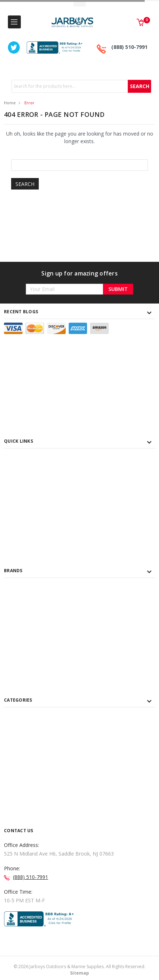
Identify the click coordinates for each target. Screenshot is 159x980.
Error (29, 103)
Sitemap (79, 973)
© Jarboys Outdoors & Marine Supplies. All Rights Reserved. (79, 970)
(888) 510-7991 (129, 47)
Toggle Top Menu (80, 4)
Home (10, 103)
